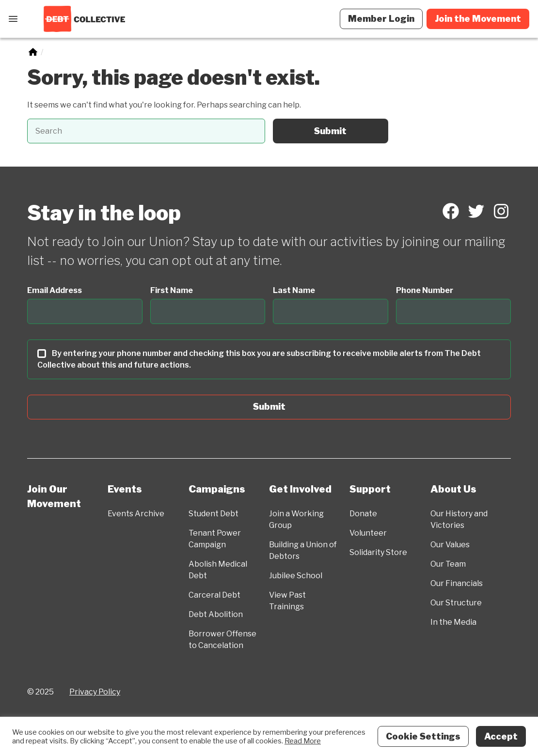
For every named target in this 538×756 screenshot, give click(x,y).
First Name (172, 290)
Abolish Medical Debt (218, 570)
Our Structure (456, 603)
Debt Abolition (216, 614)
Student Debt (214, 514)
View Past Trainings (287, 601)
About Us (453, 489)
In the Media (453, 622)
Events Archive (136, 514)
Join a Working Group (296, 519)
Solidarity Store (378, 552)
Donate (363, 514)
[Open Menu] (13, 19)
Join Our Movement (54, 496)
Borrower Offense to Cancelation (222, 640)
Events (125, 489)
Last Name (294, 290)
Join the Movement (478, 19)
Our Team (448, 564)
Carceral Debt (214, 595)
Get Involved (300, 489)
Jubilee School (296, 576)
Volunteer (368, 533)
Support (370, 489)
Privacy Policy (95, 692)
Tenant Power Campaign (215, 539)
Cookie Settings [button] (423, 736)
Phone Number (425, 290)
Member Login (381, 19)
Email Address (55, 290)
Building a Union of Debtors (303, 550)
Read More (303, 741)
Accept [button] (501, 736)
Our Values (450, 545)
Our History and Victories (459, 519)
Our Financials (457, 583)
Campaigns (217, 489)
